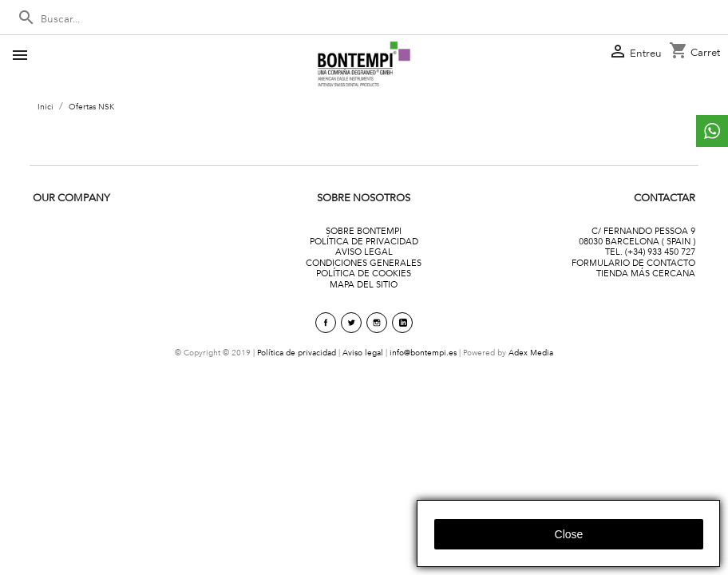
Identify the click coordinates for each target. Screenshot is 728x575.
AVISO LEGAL (364, 252)
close (569, 534)
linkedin (402, 323)
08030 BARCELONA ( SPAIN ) (637, 241)
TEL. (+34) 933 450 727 (650, 252)
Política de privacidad (297, 353)
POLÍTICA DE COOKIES (364, 273)
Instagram (377, 323)
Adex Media (531, 353)
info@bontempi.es (423, 353)
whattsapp (712, 131)
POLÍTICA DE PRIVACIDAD (364, 241)
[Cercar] (364, 19)
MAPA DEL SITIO (364, 284)
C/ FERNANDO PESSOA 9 (643, 231)
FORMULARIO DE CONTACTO (633, 263)
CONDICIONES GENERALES (364, 263)
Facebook (326, 323)
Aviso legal (363, 353)
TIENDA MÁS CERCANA (646, 273)
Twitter (351, 323)
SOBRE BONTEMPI (364, 231)
